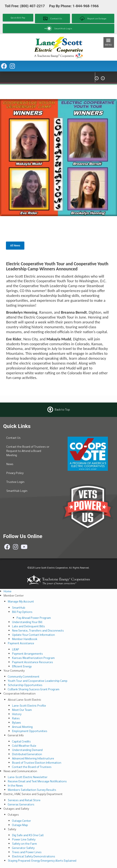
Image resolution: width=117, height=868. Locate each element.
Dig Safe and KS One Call (28, 835)
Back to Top (62, 409)
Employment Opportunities (30, 731)
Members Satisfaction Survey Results (32, 790)
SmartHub (19, 607)
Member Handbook (25, 639)
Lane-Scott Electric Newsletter (28, 777)
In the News (15, 785)
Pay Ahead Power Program (34, 618)
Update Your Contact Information (33, 635)
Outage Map (20, 825)
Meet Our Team (22, 710)
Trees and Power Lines (27, 852)
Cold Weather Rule (24, 745)
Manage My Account (21, 601)
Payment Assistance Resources (33, 662)
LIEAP (16, 649)
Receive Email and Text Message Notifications (37, 781)
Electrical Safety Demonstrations (34, 856)
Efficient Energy (22, 666)
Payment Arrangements (27, 653)
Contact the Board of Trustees (32, 767)
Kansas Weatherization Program (33, 658)
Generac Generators (21, 804)
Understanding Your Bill (27, 622)
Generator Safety (23, 848)
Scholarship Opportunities (25, 685)
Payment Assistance (21, 643)
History (17, 714)
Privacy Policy (15, 473)
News (10, 464)
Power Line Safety (24, 839)
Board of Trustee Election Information (37, 762)
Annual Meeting (22, 727)
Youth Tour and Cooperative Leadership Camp (38, 681)
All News (15, 246)
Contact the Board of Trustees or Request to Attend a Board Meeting (28, 451)
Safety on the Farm (24, 843)
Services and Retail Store (24, 800)
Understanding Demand (27, 750)
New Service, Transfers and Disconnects (38, 630)
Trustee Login (15, 482)
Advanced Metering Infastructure (33, 758)
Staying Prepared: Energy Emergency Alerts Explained (42, 860)
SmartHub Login (17, 491)
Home (8, 591)
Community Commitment (24, 676)
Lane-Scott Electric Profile (29, 705)
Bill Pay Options (22, 612)
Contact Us (13, 437)
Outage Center (22, 820)
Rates (16, 718)
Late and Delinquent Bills (29, 626)
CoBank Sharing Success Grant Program (34, 689)
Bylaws (17, 722)
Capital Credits (21, 741)
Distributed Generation (27, 754)
